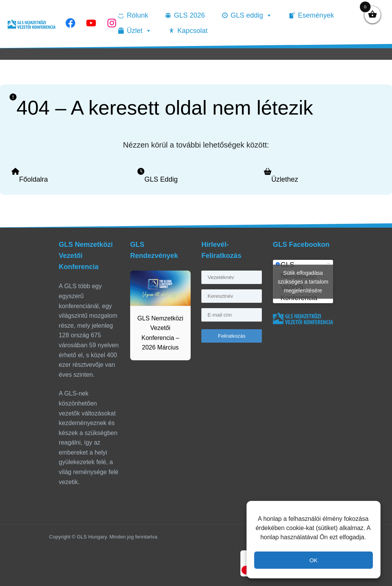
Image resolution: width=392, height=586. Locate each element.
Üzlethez (285, 179)
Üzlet (139, 31)
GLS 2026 (189, 15)
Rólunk (137, 15)
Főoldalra (33, 179)
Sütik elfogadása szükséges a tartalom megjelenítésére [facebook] (303, 281)
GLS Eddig (161, 179)
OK (314, 560)
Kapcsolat (192, 31)
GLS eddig (251, 15)
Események (316, 15)
